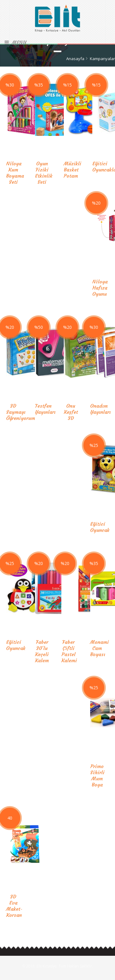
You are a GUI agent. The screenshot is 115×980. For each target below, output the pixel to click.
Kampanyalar (102, 59)
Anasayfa (75, 59)
